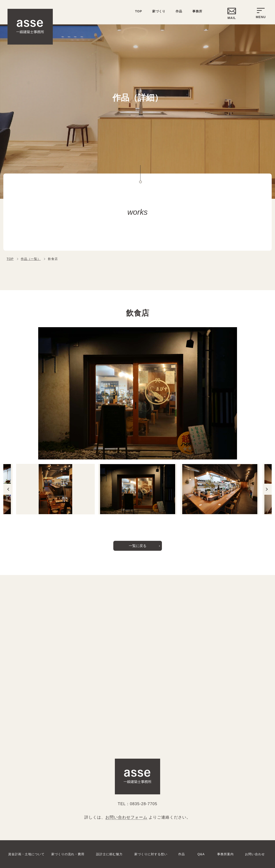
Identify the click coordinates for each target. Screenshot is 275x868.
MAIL (232, 18)
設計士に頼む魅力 (109, 854)
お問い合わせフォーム (126, 817)
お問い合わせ (255, 854)
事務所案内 (225, 854)
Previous (8, 489)
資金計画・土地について (26, 854)
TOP (10, 259)
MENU (261, 13)
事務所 (197, 11)
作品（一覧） (31, 259)
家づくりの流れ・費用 (68, 854)
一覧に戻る (138, 546)
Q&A (201, 854)
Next (267, 489)
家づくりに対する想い (151, 854)
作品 (179, 11)
